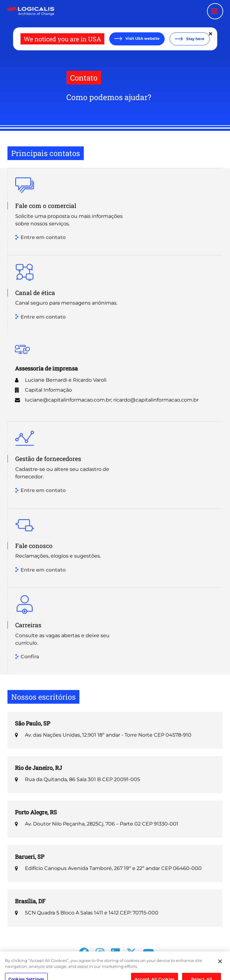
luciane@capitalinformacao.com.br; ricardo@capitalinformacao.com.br (112, 400)
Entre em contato (43, 238)
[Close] (220, 968)
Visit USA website (142, 38)
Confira (30, 657)
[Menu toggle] (215, 11)
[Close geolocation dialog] (211, 34)
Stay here (195, 39)
